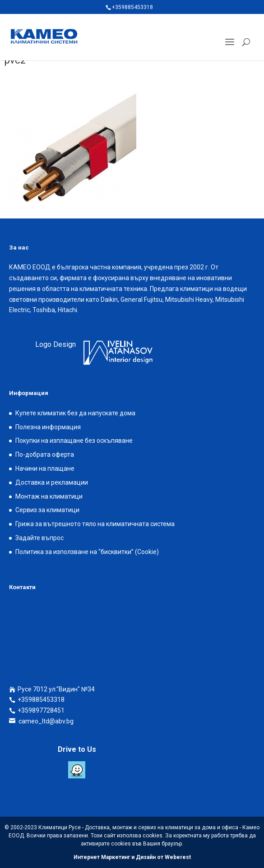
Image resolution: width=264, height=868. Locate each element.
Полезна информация (48, 427)
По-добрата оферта (45, 454)
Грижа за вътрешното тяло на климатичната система (95, 524)
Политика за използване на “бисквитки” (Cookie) (87, 552)
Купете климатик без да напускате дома (75, 413)
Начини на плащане (45, 468)
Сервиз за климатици (47, 510)
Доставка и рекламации (52, 482)
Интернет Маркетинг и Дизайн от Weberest (132, 857)
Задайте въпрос (39, 538)
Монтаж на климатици (49, 496)
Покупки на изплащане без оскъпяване (74, 441)
